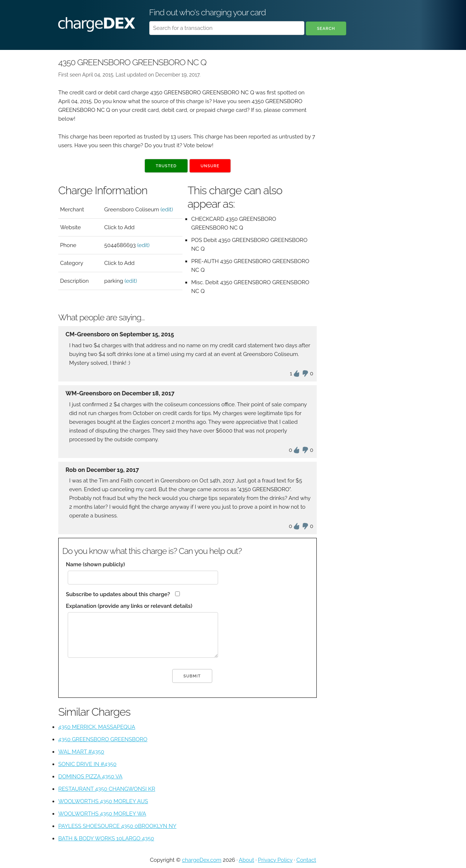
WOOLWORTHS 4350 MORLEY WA (102, 814)
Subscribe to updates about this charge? (118, 594)
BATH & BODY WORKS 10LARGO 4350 (106, 838)
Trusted (166, 166)
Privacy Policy (275, 860)
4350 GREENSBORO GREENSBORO (103, 739)
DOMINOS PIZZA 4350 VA (90, 777)
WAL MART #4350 (81, 752)
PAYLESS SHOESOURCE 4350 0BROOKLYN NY (117, 826)
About (246, 860)
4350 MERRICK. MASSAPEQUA (97, 727)
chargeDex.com (202, 860)
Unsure (210, 166)
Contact (306, 860)
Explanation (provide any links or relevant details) (129, 606)
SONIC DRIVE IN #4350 (87, 764)
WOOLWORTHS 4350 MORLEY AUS (103, 801)
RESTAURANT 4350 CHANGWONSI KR (107, 789)
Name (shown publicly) (95, 564)
